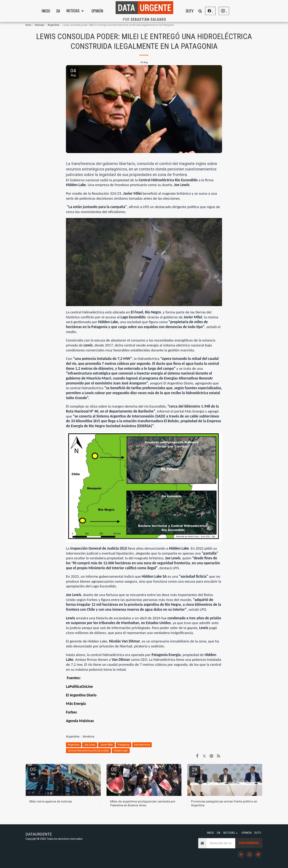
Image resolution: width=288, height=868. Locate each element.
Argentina (53, 25)
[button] (76, 11)
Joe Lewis (90, 745)
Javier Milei (106, 745)
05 (33, 771)
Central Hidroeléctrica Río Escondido (88, 751)
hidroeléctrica (142, 745)
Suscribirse (249, 843)
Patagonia (124, 745)
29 (195, 771)
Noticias (39, 25)
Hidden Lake (121, 751)
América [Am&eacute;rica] (88, 736)
